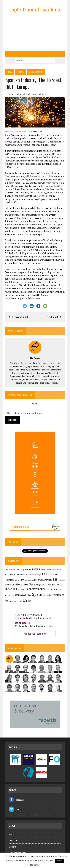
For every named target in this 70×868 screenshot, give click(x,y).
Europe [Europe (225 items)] (35, 580)
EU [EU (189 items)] (16, 580)
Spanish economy (37, 72)
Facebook (16, 800)
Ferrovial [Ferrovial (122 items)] (62, 580)
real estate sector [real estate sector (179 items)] (54, 589)
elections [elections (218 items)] (10, 580)
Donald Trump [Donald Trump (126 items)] (31, 575)
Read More (35, 865)
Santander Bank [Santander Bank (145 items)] (25, 595)
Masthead (13, 834)
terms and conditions (31, 413)
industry (42, 94)
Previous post (18, 317)
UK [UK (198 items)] (7, 601)
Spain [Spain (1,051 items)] (37, 594)
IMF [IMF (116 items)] (58, 585)
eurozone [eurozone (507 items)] (46, 579)
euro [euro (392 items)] (21, 579)
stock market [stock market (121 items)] (47, 595)
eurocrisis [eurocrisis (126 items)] (28, 580)
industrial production (26, 94)
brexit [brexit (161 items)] (48, 569)
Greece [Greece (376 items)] (33, 584)
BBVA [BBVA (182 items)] (43, 569)
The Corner (21, 132)
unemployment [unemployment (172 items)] (15, 601)
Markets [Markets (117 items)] (23, 589)
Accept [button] (59, 861)
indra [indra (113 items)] (61, 585)
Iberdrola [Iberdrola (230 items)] (51, 585)
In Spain (21, 72)
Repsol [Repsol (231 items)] (15, 595)
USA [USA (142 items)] (29, 601)
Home (10, 72)
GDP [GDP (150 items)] (14, 585)
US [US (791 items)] (25, 600)
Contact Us (13, 840)
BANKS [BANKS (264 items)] (36, 569)
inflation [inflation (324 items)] (10, 589)
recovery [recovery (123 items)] (8, 595)
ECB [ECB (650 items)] (45, 574)
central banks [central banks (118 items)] (56, 570)
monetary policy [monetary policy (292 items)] (36, 589)
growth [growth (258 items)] (42, 585)
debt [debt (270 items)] (23, 574)
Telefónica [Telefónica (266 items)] (58, 595)
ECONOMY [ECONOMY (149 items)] (53, 575)
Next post (54, 317)
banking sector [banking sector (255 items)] (24, 569)
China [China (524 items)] (9, 574)
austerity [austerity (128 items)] (12, 570)
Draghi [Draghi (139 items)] (39, 575)
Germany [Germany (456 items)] (22, 584)
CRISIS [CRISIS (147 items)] (17, 575)
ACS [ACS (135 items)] (7, 570)
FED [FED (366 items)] (56, 580)
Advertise (12, 847)
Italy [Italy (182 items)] (18, 589)
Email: (35, 403)
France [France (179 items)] (8, 585)
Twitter (15, 809)
